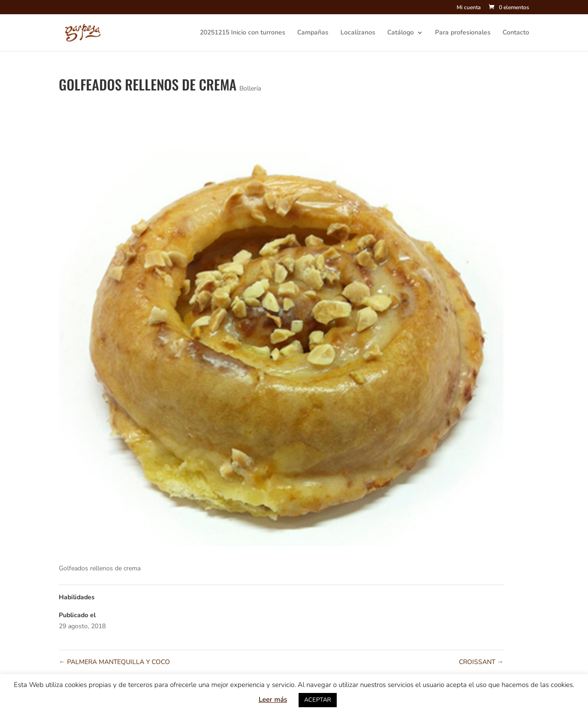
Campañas (313, 33)
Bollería (250, 88)
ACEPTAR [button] (318, 700)
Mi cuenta (469, 8)
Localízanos (358, 33)
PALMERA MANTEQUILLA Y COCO (114, 662)
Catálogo (401, 33)
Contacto (516, 33)
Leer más (273, 699)
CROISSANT (481, 662)
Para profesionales (463, 33)
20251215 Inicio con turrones (243, 33)
